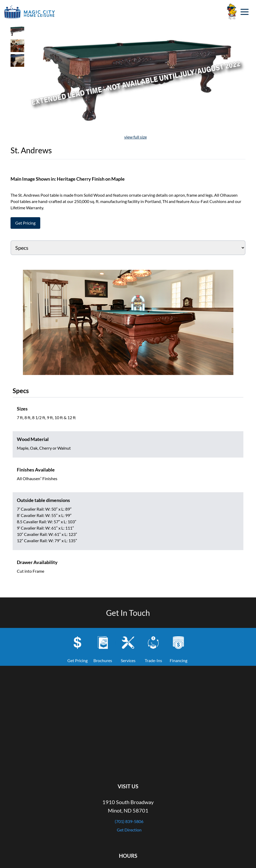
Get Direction (129, 830)
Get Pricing (25, 223)
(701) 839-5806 (129, 821)
